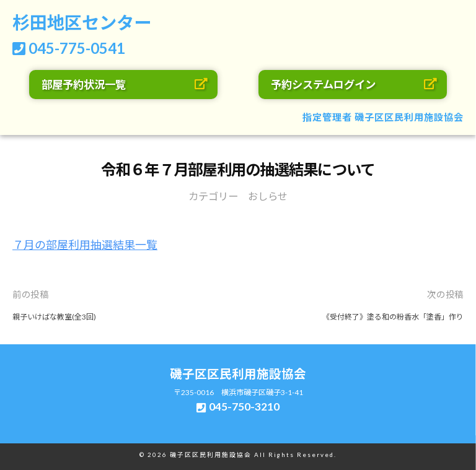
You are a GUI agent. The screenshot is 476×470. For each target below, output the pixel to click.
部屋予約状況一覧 (84, 85)
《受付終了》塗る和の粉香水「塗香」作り (393, 317)
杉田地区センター (82, 22)
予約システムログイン (323, 85)
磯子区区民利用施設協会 (409, 117)
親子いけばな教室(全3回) (54, 317)
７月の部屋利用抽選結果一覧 (85, 245)
